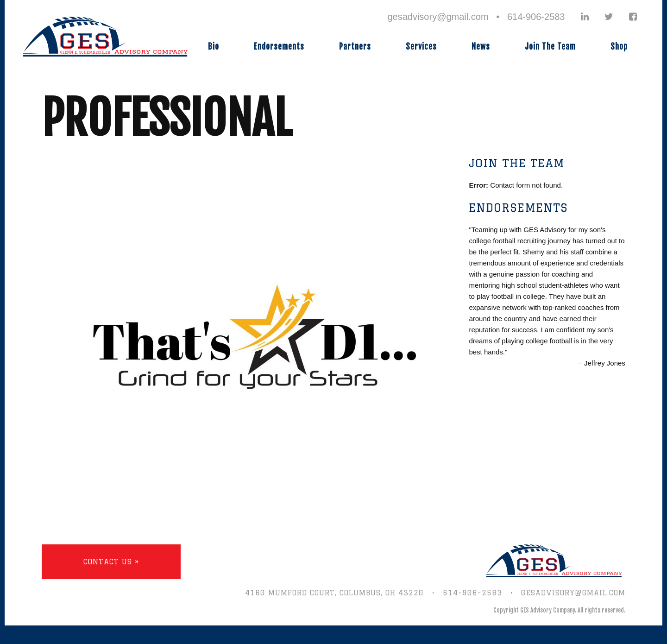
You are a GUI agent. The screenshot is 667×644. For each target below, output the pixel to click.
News (481, 47)
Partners (355, 47)
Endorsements (279, 47)
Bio (214, 47)
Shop (619, 47)
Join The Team (550, 47)
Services (421, 47)
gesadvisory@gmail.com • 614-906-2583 (476, 17)
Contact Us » (111, 562)
